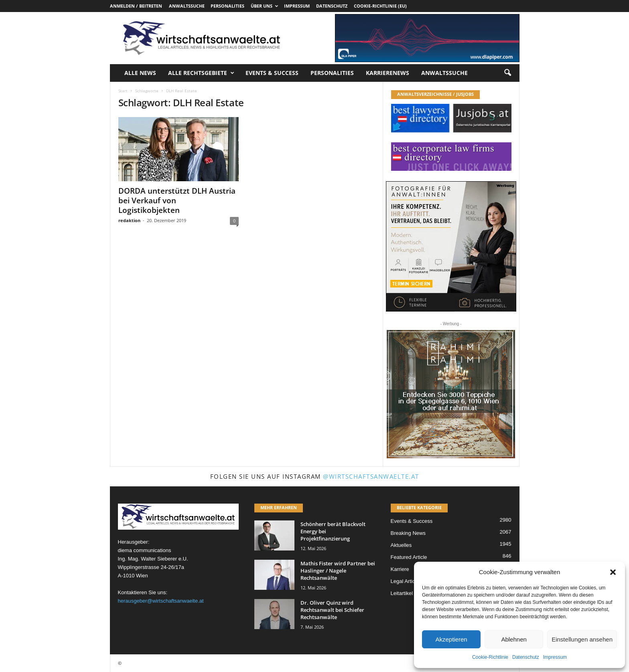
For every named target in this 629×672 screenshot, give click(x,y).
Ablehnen (514, 639)
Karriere (400, 569)
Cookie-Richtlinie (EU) (380, 6)
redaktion (129, 220)
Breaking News (408, 533)
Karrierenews (388, 73)
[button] (613, 572)
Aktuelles (401, 545)
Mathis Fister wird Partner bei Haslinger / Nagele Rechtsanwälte (338, 571)
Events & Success (272, 73)
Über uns (264, 6)
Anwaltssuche (187, 6)
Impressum (555, 657)
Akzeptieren (451, 639)
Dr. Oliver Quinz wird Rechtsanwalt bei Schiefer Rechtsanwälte (332, 610)
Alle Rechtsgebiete (201, 73)
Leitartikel (402, 593)
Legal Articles (406, 581)
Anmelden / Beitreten (136, 6)
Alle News (140, 73)
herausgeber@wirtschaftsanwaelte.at (161, 601)
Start (123, 91)
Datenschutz (526, 657)
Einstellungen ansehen (582, 639)
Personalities (227, 6)
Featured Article (409, 557)
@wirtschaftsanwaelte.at (371, 476)
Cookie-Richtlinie (490, 657)
